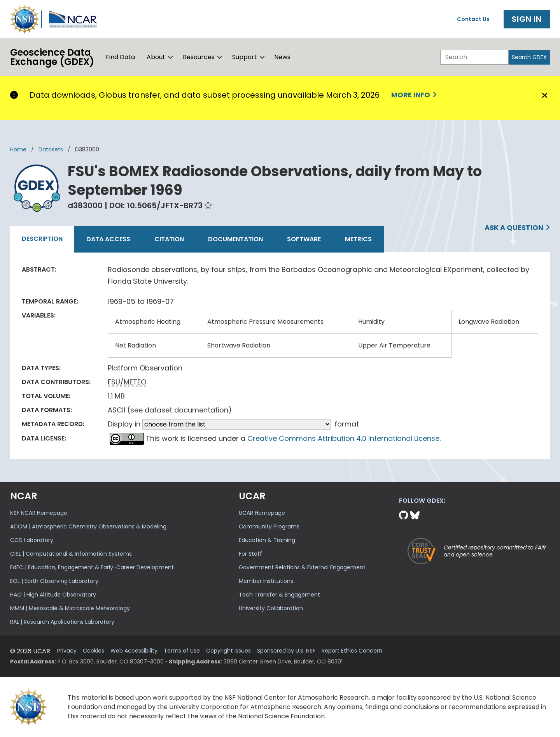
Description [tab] (42, 239)
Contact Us (473, 19)
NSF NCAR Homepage (39, 513)
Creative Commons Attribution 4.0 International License (343, 438)
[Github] (405, 515)
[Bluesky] (415, 515)
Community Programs (269, 526)
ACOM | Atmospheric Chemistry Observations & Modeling (88, 526)
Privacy (67, 651)
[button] (171, 57)
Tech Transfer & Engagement (279, 595)
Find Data (120, 57)
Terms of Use (182, 651)
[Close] (543, 95)
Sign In (527, 19)
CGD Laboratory (32, 540)
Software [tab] (304, 239)
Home (18, 149)
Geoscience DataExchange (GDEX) (52, 57)
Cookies (94, 651)
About (156, 57)
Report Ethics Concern (352, 651)
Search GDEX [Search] (529, 57)
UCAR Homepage (262, 513)
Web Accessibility (134, 651)
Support (245, 57)
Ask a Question (514, 227)
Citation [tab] (169, 239)
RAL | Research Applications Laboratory (62, 622)
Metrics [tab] (358, 239)
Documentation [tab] (235, 239)
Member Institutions (266, 581)
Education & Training (267, 540)
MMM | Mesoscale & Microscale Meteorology (70, 608)
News (282, 57)
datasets (51, 149)
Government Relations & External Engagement (302, 567)
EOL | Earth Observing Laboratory (54, 581)
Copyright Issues (228, 651)
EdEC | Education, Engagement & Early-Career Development (92, 567)
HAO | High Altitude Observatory (53, 595)
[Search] (474, 57)
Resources (199, 57)
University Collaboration (271, 608)
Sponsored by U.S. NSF (286, 651)
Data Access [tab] (108, 239)
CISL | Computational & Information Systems (71, 554)
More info (411, 95)
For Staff (250, 554)
